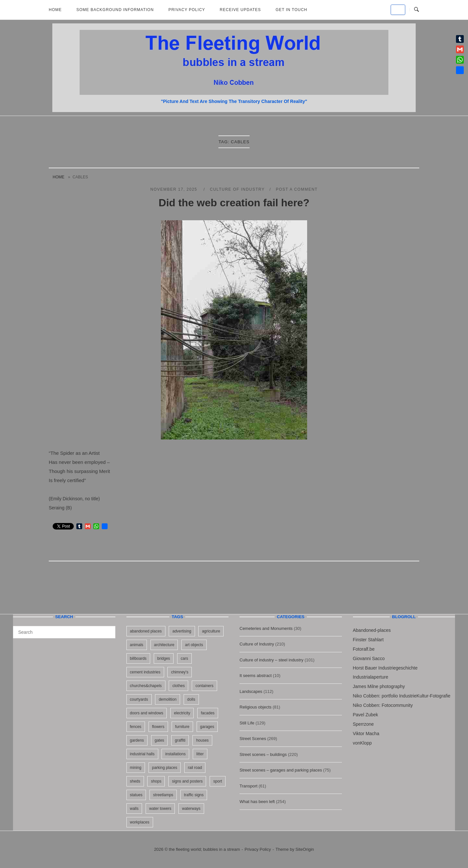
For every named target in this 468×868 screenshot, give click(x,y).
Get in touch (291, 10)
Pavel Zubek (366, 715)
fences (136, 727)
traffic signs (194, 795)
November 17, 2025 (175, 189)
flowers (158, 727)
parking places (165, 768)
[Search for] (64, 632)
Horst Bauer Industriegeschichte (385, 668)
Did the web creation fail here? (234, 203)
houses (202, 740)
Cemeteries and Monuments (266, 628)
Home (55, 10)
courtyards (139, 699)
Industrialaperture (371, 677)
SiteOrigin (305, 849)
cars (184, 658)
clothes (178, 686)
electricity (182, 713)
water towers (160, 809)
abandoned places (146, 631)
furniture (182, 727)
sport (218, 781)
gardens (137, 740)
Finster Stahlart (368, 640)
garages (207, 727)
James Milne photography (379, 686)
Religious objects (255, 707)
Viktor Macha (366, 734)
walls (134, 809)
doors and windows (147, 713)
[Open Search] (416, 10)
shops (156, 781)
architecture (164, 645)
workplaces (140, 822)
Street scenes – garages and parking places (281, 770)
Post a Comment (297, 189)
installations (175, 754)
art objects (194, 645)
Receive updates (240, 10)
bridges (164, 658)
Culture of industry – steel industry (272, 660)
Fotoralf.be (364, 649)
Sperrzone (364, 724)
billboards (138, 658)
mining (136, 768)
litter (200, 754)
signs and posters (187, 781)
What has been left (257, 802)
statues (136, 795)
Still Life (247, 723)
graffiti (180, 740)
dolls (191, 699)
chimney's (180, 672)
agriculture (211, 631)
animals (137, 645)
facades (208, 713)
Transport (248, 786)
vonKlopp (362, 743)
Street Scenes (253, 739)
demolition (168, 699)
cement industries (145, 672)
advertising (182, 631)
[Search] (108, 629)
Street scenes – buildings (263, 754)
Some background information (115, 10)
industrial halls (142, 754)
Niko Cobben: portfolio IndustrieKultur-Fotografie (402, 696)
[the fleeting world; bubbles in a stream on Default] (398, 10)
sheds (135, 781)
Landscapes (251, 691)
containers (204, 686)
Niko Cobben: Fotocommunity (383, 705)
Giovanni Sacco (369, 658)
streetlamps (163, 795)
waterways (191, 809)
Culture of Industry (237, 189)
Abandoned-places (372, 630)
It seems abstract (256, 676)
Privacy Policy (187, 10)
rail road (195, 768)
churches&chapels (146, 686)
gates (159, 740)
